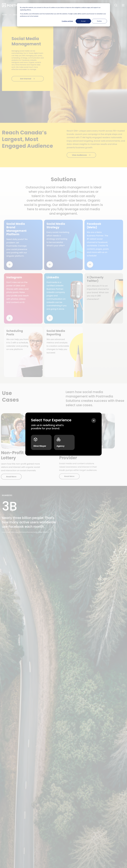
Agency (61, 442)
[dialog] (63, 15)
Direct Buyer (40, 442)
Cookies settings (67, 21)
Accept (83, 21)
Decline (99, 21)
